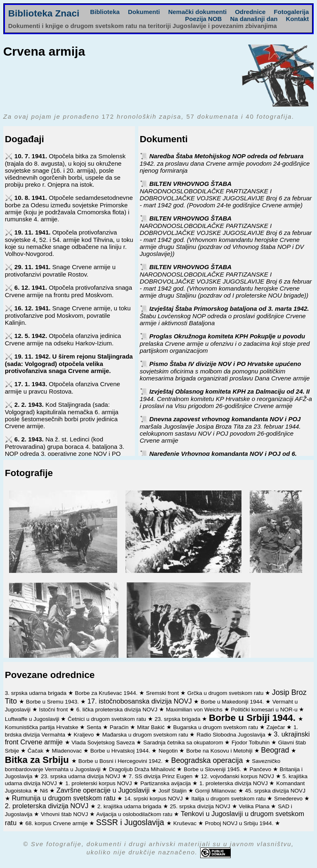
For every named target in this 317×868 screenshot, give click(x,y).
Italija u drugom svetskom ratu (229, 799)
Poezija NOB (203, 19)
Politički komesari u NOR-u (265, 710)
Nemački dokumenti (197, 12)
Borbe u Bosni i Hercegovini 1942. (121, 761)
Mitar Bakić (152, 727)
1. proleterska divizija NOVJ (234, 783)
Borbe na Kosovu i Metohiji (220, 751)
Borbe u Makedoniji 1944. (233, 702)
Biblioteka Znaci (44, 13)
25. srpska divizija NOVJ (201, 806)
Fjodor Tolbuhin (251, 742)
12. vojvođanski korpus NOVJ (238, 776)
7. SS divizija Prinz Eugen (161, 776)
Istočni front (54, 710)
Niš (45, 791)
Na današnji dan (254, 19)
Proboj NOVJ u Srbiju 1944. (240, 823)
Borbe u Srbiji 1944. (253, 718)
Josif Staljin (173, 791)
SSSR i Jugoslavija (131, 822)
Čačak (36, 751)
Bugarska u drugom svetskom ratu (216, 727)
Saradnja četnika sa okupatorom (184, 742)
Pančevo (261, 769)
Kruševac (186, 823)
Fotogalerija (291, 12)
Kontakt (297, 19)
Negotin (169, 751)
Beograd (276, 750)
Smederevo (289, 799)
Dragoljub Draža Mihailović (143, 769)
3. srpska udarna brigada (37, 693)
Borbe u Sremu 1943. (53, 702)
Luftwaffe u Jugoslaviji (33, 719)
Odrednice (250, 12)
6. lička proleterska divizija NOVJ (118, 710)
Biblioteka (105, 12)
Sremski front (163, 693)
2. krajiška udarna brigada (130, 806)
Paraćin (120, 727)
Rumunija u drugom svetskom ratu (64, 798)
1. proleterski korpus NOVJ (99, 783)
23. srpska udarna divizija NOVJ (81, 776)
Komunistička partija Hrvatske (43, 727)
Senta (95, 727)
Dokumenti (144, 12)
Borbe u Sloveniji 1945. (213, 769)
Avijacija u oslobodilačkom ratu (135, 814)
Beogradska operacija (208, 760)
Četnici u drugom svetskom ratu (108, 719)
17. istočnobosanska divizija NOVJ (141, 701)
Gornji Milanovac (217, 791)
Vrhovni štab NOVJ (65, 814)
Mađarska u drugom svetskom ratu (146, 735)
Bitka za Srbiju (38, 760)
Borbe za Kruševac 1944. (107, 693)
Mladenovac (68, 751)
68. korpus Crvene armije (57, 823)
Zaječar (277, 727)
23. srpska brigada (178, 719)
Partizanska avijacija (166, 783)
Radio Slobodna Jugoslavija (232, 735)
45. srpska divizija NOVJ (275, 791)
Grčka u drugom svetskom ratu (226, 693)
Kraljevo (85, 735)
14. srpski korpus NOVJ (154, 799)
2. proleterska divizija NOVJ (48, 806)
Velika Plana (255, 806)
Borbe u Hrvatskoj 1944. (121, 751)
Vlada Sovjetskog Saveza (104, 742)
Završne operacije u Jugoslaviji (104, 790)
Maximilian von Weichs (195, 710)
